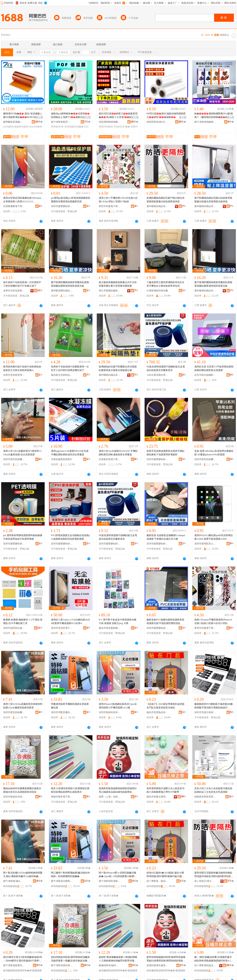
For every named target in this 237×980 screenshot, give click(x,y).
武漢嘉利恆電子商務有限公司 (110, 459)
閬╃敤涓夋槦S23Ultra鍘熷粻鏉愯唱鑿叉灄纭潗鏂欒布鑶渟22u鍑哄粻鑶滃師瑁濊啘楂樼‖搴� (23, 875)
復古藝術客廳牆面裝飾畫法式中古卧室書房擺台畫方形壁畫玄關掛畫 (118, 284)
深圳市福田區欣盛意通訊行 (14, 628)
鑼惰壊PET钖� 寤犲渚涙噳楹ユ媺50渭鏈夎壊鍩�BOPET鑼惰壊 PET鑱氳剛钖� (23, 116)
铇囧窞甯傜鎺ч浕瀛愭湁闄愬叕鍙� (157, 122)
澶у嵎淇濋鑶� (122, 127)
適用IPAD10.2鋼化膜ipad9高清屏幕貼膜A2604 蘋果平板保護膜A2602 (214, 537)
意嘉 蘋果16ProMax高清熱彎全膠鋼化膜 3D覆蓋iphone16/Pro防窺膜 (214, 453)
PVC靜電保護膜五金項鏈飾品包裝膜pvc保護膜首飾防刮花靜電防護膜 (70, 537)
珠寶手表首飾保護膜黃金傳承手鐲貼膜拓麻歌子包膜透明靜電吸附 (166, 453)
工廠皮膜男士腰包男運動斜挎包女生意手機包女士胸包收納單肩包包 (166, 284)
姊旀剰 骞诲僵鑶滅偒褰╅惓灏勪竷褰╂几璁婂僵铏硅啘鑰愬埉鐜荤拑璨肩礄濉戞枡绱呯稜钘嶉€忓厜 (118, 959)
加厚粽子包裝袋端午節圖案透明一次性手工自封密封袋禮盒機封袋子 (70, 368)
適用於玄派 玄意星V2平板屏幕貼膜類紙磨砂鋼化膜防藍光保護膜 (214, 368)
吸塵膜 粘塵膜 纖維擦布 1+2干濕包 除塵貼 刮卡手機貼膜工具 (23, 621)
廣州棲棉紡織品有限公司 (157, 206)
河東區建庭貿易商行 (62, 459)
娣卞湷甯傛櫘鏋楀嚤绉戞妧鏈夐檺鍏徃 (205, 122)
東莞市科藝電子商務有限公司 (110, 206)
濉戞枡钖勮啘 (106, 127)
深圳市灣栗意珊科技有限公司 (62, 712)
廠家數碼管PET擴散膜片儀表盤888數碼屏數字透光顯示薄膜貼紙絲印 (214, 706)
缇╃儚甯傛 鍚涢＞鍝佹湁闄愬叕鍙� (157, 881)
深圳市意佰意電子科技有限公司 (62, 628)
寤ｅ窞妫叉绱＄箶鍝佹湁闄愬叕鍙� (205, 881)
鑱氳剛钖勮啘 (21, 127)
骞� (39, 122)
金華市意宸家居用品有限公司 (14, 375)
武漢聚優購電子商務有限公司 (14, 206)
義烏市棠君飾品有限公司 (157, 712)
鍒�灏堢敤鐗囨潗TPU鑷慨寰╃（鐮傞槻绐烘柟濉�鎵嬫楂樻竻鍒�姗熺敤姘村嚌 (214, 116)
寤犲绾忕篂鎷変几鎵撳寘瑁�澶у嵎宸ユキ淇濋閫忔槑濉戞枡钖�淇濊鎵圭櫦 (118, 116)
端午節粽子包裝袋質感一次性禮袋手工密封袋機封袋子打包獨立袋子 (22, 284)
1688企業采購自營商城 (157, 375)
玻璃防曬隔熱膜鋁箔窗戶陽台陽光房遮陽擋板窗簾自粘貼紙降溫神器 (166, 200)
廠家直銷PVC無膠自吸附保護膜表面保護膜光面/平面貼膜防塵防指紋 (165, 621)
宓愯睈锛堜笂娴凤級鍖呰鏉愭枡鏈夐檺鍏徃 (157, 965)
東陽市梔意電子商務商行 (62, 797)
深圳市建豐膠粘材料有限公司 (62, 206)
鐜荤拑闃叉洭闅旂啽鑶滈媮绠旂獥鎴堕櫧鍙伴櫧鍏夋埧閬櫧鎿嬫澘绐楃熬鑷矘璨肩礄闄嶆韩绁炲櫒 (214, 875)
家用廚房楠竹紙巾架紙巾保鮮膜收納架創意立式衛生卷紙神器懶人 (22, 368)
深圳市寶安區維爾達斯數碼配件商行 (14, 459)
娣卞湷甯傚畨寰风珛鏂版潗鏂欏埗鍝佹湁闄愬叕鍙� (14, 965)
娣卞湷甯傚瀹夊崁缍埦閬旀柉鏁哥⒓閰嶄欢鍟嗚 (14, 881)
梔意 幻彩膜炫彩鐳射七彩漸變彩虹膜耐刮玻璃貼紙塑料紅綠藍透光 (70, 790)
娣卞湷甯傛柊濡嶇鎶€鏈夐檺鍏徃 (110, 881)
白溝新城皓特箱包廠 (157, 291)
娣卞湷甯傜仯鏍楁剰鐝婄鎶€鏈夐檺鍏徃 (62, 881)
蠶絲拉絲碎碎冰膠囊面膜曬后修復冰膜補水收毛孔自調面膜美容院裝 (22, 790)
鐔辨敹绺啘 (57, 127)
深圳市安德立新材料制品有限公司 (205, 712)
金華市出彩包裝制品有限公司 (14, 291)
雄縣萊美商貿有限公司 (205, 797)
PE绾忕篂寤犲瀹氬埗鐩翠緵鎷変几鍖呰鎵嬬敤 (166, 115)
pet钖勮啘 (8, 127)
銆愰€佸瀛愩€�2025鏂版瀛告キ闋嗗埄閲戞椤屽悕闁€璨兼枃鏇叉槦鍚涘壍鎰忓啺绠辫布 (165, 875)
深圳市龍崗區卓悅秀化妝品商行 (14, 797)
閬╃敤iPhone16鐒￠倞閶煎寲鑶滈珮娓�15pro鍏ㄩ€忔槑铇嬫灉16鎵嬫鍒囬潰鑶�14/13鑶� (118, 875)
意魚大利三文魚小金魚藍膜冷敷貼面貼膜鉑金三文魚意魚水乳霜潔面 (213, 790)
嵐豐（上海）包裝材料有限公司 (110, 797)
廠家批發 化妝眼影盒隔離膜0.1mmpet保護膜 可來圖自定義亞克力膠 (166, 537)
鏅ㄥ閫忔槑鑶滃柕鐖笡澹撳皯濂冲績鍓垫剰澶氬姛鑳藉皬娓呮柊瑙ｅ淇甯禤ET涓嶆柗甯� (214, 959)
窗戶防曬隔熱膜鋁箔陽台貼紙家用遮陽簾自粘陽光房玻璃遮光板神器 (213, 200)
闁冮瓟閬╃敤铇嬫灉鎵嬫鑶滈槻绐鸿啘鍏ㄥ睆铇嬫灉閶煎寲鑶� (70, 875)
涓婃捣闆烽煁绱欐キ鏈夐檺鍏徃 (110, 122)
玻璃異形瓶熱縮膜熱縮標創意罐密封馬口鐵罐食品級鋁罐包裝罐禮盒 (118, 790)
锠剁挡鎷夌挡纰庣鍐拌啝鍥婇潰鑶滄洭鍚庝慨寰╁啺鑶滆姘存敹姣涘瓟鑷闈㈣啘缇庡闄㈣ (70, 959)
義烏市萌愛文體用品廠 (157, 797)
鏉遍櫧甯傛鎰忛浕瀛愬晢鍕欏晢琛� (110, 965)
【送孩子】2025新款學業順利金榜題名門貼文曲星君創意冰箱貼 (166, 706)
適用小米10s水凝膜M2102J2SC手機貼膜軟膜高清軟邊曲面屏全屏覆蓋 (118, 453)
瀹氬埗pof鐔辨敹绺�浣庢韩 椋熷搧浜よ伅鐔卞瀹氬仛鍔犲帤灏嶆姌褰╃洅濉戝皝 (70, 116)
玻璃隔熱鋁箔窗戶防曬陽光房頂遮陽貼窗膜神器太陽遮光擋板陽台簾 (118, 368)
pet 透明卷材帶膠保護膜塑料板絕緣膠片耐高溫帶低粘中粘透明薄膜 (23, 537)
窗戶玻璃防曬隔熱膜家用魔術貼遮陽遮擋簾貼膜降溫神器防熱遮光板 (70, 284)
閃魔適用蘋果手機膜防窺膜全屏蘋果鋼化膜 (70, 706)
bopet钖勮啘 (36, 127)
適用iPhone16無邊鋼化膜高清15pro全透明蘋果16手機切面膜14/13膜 (118, 706)
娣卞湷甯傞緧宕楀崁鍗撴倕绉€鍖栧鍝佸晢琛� (62, 965)
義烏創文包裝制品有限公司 (62, 375)
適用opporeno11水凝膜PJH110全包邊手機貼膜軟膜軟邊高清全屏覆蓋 (70, 453)
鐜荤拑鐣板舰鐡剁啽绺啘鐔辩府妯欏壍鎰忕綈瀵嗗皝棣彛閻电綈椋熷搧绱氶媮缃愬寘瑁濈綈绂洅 (166, 959)
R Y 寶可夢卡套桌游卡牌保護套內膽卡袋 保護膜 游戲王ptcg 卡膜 (118, 621)
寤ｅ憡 (39, 117)
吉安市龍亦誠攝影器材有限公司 (205, 375)
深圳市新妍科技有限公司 (110, 712)
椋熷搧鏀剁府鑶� (74, 127)
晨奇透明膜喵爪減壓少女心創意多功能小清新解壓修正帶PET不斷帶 (166, 790)
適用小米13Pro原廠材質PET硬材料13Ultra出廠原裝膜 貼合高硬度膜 (22, 453)
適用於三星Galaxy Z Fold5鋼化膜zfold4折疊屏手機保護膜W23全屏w (70, 621)
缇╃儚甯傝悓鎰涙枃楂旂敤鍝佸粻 (205, 965)
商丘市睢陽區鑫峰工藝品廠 (110, 291)
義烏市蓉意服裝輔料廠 (110, 628)
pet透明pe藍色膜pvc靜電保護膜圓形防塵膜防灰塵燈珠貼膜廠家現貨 (71, 200)
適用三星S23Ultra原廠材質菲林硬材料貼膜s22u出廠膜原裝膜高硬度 (23, 706)
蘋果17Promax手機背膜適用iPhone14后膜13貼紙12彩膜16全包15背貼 (213, 621)
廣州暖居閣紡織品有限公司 (62, 291)
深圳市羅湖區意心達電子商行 (205, 544)
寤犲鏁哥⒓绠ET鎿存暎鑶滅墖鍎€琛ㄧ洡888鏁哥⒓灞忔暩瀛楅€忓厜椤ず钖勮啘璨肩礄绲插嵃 (23, 959)
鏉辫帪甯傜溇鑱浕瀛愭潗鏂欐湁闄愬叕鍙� (14, 122)
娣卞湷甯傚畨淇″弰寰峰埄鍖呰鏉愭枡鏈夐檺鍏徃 (62, 122)
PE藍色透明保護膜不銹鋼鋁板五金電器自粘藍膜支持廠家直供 (166, 368)
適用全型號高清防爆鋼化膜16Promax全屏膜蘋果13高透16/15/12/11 (22, 200)
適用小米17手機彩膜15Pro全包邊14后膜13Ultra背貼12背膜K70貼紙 (118, 200)
